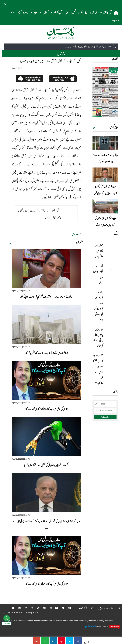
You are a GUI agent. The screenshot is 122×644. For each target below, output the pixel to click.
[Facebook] (68, 608)
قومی (66, 12)
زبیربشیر (101, 282)
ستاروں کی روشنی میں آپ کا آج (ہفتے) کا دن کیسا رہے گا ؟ (46, 584)
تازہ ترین (94, 12)
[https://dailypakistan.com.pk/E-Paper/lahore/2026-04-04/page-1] (105, 92)
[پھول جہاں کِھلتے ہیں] (111, 250)
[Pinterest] (36, 608)
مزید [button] (34, 12)
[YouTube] (55, 608)
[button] (5, 4)
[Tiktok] (30, 608)
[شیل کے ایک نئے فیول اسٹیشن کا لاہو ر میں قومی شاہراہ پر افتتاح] (78, 641)
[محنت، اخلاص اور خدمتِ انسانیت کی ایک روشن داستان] (111, 297)
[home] (116, 13)
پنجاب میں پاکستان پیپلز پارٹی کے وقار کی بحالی (98, 337)
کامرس (74, 234)
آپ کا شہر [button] (56, 12)
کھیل (73, 12)
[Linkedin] (43, 608)
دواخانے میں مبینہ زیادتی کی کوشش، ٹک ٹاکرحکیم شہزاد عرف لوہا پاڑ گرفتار (46, 297)
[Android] (17, 608)
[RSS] (24, 608)
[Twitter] (62, 608)
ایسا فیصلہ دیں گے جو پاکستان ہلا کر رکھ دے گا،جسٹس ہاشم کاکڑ (46, 353)
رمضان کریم (23, 12)
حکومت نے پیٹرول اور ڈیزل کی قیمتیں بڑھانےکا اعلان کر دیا (46, 465)
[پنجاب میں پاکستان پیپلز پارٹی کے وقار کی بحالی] (111, 334)
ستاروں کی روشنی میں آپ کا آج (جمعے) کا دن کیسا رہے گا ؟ (46, 409)
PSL (13, 12)
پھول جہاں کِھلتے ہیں (99, 248)
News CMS (101, 627)
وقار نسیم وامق (99, 256)
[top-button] (3, 614)
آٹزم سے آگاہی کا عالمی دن (98, 271)
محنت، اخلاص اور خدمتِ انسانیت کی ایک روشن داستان (99, 306)
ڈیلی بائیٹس (83, 12)
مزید (11, 243)
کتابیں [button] (44, 12)
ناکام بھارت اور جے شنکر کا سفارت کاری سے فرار (98, 366)
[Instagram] (49, 608)
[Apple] (11, 608)
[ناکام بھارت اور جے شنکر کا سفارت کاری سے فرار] (111, 360)
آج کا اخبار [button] (106, 12)
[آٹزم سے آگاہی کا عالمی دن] (111, 271)
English (115, 21)
